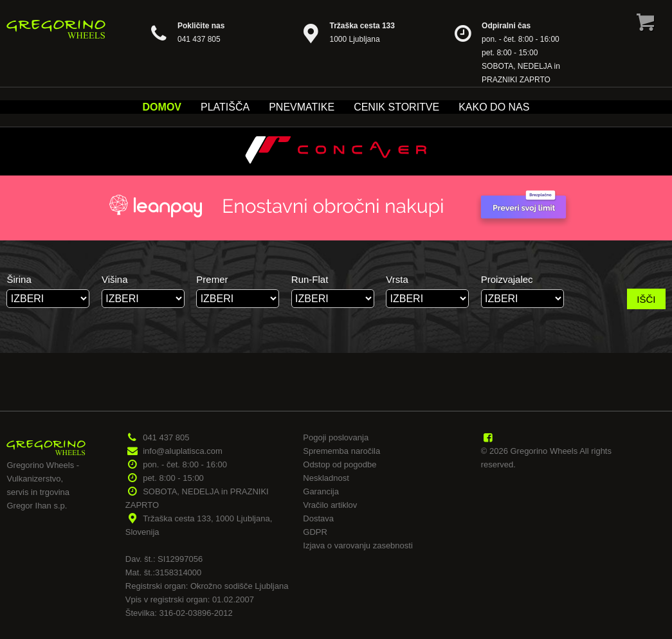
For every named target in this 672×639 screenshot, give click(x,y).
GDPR (315, 532)
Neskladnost (326, 478)
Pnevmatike (302, 107)
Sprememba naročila (341, 451)
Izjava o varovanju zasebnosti (358, 545)
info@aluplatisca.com (183, 451)
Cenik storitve (396, 107)
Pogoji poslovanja (336, 437)
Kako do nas (494, 107)
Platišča (225, 107)
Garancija (321, 491)
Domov (162, 107)
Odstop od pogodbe (340, 464)
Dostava (318, 518)
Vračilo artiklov (330, 505)
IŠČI (646, 299)
